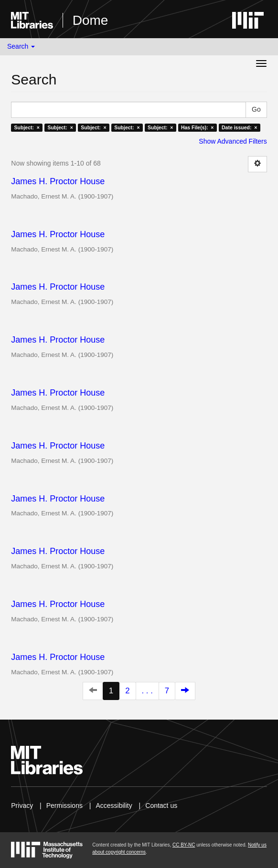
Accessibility (114, 805)
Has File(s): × (198, 127)
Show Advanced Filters (233, 141)
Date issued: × (239, 127)
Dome (91, 20)
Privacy (22, 805)
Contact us (161, 805)
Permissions (64, 805)
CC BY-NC (184, 845)
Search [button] (21, 46)
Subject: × (27, 127)
